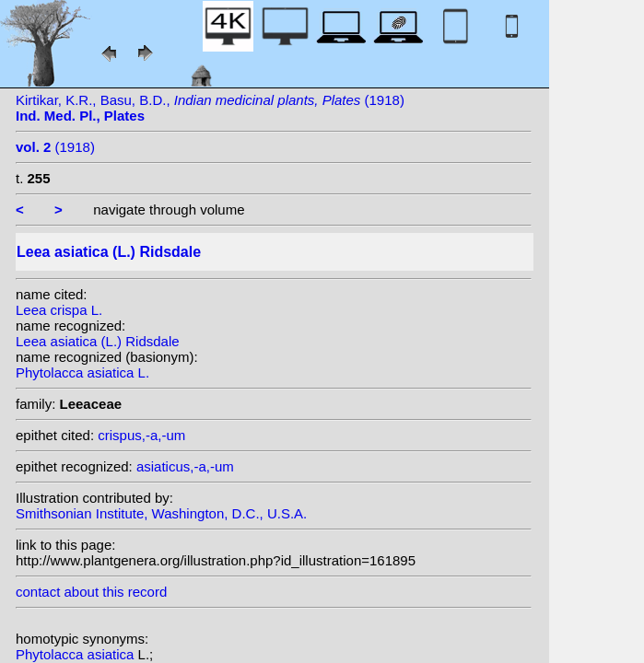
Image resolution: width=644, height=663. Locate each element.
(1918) (55, 147)
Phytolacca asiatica (77, 654)
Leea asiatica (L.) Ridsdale (98, 341)
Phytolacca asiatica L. (82, 372)
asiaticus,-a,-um (185, 466)
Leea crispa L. (59, 310)
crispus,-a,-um (141, 435)
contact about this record (91, 592)
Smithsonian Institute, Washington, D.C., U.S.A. (161, 513)
